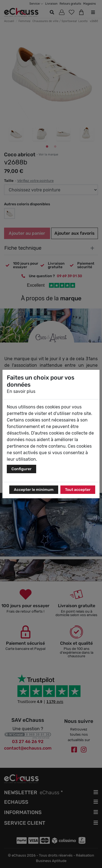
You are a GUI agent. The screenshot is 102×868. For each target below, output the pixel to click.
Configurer (21, 469)
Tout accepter (78, 490)
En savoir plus (21, 391)
